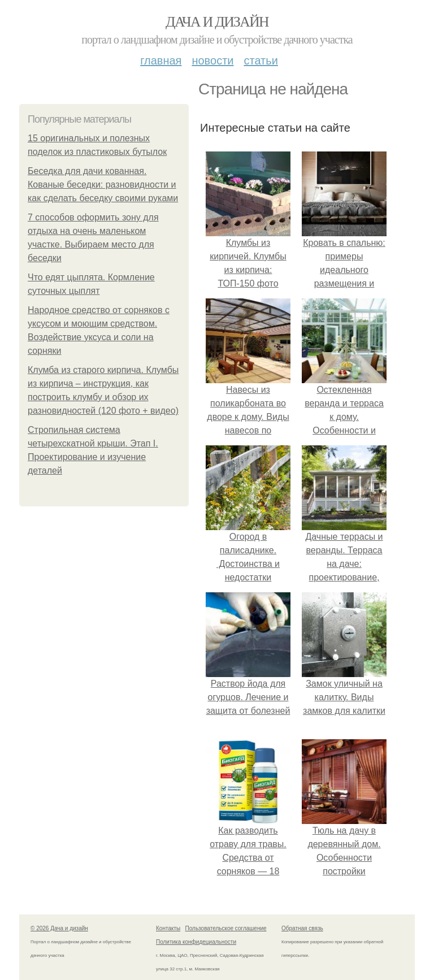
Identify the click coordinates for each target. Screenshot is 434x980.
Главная (161, 60)
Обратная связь (302, 928)
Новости (212, 60)
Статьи (261, 60)
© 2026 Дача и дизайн (59, 928)
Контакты (168, 928)
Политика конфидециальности (196, 942)
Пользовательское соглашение (226, 928)
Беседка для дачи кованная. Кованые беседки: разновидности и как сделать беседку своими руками (103, 185)
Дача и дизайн (217, 22)
